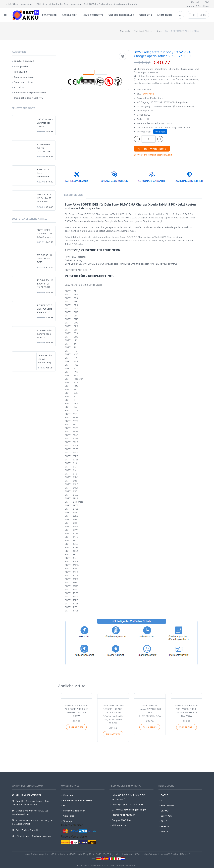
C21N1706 (166, 816)
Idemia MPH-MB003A (124, 815)
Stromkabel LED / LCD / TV (29, 98)
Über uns (68, 795)
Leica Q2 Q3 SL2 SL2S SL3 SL (128, 804)
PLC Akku (19, 87)
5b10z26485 (103, 854)
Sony (159, 31)
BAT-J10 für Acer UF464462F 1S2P (43, 173)
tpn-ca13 (50, 854)
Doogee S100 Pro (121, 820)
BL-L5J (165, 821)
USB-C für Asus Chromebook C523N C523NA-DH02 (45, 123)
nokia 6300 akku (169, 854)
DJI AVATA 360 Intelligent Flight (129, 810)
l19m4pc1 (185, 854)
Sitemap (67, 821)
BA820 (165, 795)
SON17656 (149, 94)
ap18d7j (71, 854)
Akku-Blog (69, 816)
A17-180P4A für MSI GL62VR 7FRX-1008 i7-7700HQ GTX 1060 (45, 148)
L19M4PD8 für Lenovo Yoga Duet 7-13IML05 (45, 334)
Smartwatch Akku (24, 82)
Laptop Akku (21, 66)
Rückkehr (195, 2)
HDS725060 (167, 805)
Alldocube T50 (120, 825)
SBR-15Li (166, 826)
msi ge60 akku (150, 854)
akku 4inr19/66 (132, 854)
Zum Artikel (76, 727)
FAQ (207, 2)
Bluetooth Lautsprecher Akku (30, 92)
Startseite (125, 31)
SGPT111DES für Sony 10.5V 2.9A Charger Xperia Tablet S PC (45, 234)
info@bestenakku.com (18, 4)
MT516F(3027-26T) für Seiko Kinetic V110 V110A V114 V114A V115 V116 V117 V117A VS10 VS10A (45, 309)
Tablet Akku (20, 72)
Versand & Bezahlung (198, 6)
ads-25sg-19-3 (86, 854)
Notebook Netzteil (144, 31)
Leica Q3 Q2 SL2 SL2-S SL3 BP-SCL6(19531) (129, 797)
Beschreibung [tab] (74, 195)
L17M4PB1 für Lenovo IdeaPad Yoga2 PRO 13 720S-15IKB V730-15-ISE (45, 359)
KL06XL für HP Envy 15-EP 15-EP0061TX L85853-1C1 (45, 284)
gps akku (116, 854)
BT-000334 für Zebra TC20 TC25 (45, 258)
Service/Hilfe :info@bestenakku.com (153, 155)
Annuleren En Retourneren (77, 800)
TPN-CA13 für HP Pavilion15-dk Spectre (45, 198)
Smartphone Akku (24, 77)
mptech (61, 854)
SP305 (164, 831)
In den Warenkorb (152, 149)
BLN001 (165, 811)
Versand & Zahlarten (74, 811)
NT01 (164, 800)
